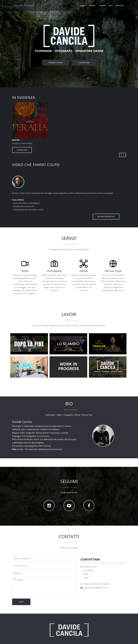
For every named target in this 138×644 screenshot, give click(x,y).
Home (83, 5)
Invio (21, 602)
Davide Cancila (24, 5)
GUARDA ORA (22, 150)
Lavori (102, 5)
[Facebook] (89, 506)
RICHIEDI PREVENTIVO (106, 217)
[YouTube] (69, 506)
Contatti (120, 5)
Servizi (92, 5)
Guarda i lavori (56, 63)
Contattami (84, 63)
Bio (110, 5)
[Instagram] (49, 506)
